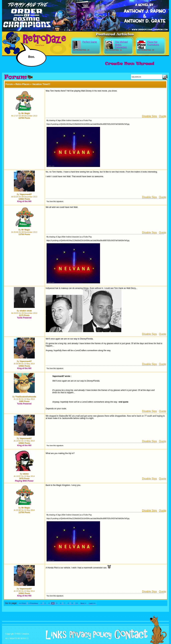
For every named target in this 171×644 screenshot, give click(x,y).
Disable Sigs (149, 116)
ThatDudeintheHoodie (26, 397)
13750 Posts (24, 118)
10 (77, 603)
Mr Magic (26, 113)
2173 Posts (24, 315)
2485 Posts (24, 401)
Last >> (92, 603)
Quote (162, 116)
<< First (22, 603)
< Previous (33, 603)
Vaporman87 (26, 194)
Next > (83, 603)
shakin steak (26, 311)
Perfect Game (90, 42)
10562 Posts (24, 199)
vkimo (26, 474)
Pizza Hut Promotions (153, 43)
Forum (9, 84)
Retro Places (22, 84)
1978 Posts (24, 479)
